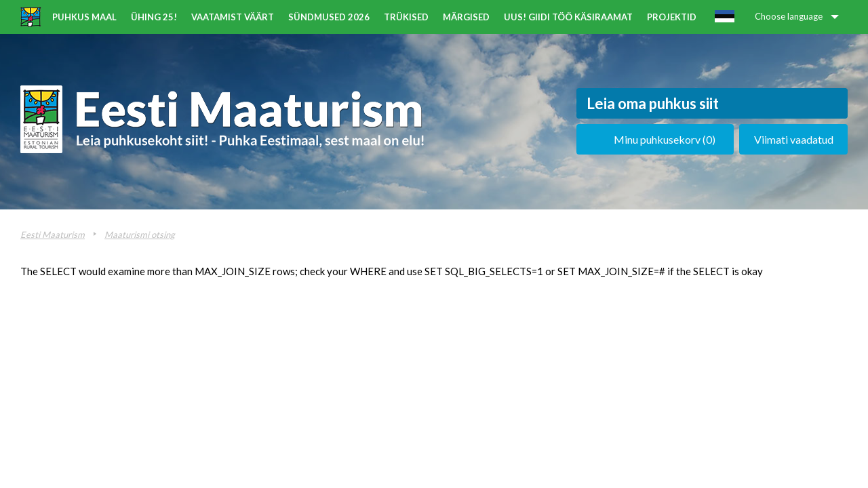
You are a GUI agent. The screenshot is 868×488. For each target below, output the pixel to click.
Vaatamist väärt (233, 17)
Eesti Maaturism (53, 235)
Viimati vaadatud (794, 139)
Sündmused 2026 (329, 17)
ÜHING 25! (154, 17)
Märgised (466, 17)
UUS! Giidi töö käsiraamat (568, 17)
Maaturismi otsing (140, 235)
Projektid (672, 17)
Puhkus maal (84, 17)
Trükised (406, 17)
